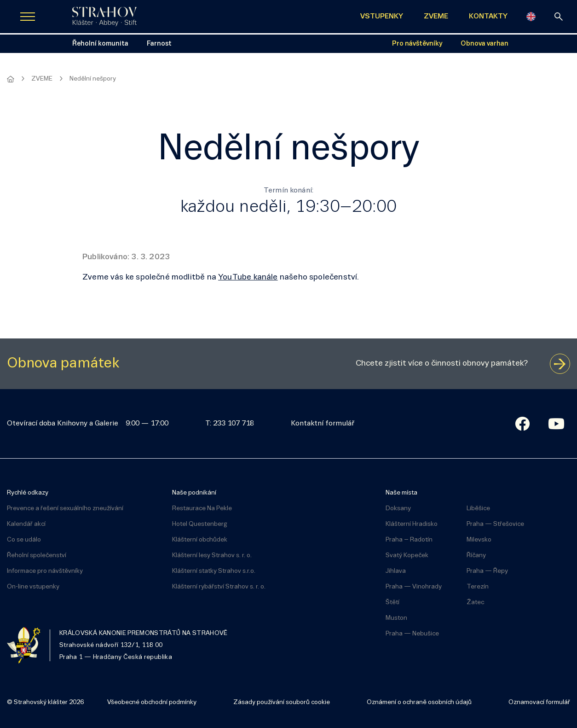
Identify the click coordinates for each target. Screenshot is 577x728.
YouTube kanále (248, 277)
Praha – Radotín (409, 540)
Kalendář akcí (26, 524)
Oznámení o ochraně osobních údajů (419, 702)
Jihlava (396, 571)
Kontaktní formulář (323, 424)
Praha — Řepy (487, 571)
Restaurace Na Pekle (202, 509)
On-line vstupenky (33, 587)
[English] (531, 17)
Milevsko (479, 540)
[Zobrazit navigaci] (28, 17)
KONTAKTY (488, 17)
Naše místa (401, 493)
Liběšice (478, 509)
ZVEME (436, 17)
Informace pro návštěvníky (45, 571)
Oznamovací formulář (539, 702)
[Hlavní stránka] (11, 79)
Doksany (398, 509)
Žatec (475, 603)
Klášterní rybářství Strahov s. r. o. (219, 587)
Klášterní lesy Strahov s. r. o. (212, 556)
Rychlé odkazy (28, 493)
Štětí (392, 603)
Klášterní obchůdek (200, 540)
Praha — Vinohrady (414, 587)
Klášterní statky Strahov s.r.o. (214, 571)
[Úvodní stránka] (104, 17)
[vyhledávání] (559, 17)
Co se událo (24, 540)
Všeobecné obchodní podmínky (152, 702)
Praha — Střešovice (495, 524)
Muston (396, 618)
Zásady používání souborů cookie (282, 702)
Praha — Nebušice (412, 634)
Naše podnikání (194, 493)
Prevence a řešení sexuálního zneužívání (65, 509)
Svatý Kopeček (407, 556)
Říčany (476, 556)
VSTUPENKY (382, 17)
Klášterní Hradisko (412, 524)
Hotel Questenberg (200, 524)
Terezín (478, 587)
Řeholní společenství (37, 556)
